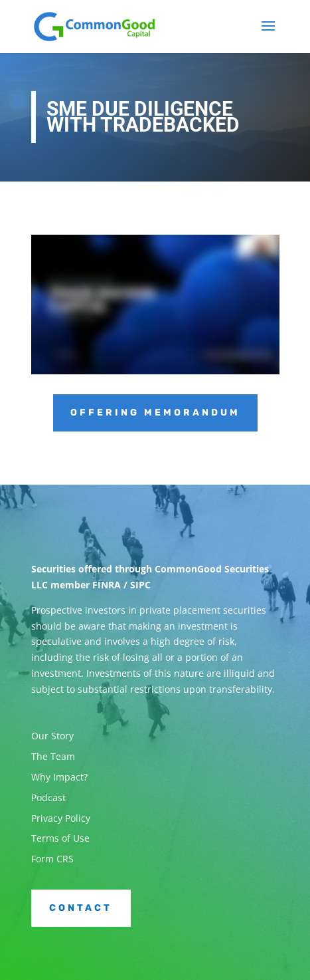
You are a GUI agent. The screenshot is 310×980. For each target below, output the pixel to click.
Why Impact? (59, 777)
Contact (81, 908)
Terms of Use (60, 838)
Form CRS (52, 859)
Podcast (48, 797)
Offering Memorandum (155, 413)
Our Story (52, 736)
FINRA (107, 585)
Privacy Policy (61, 818)
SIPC (140, 585)
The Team (53, 756)
